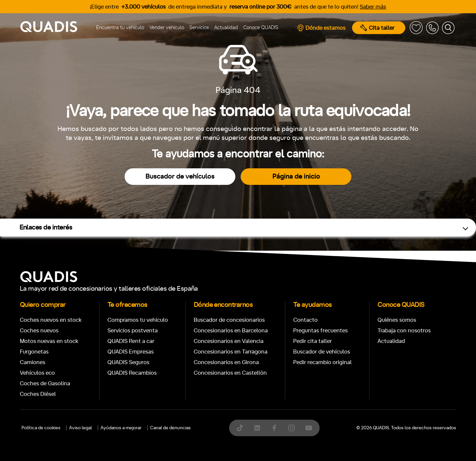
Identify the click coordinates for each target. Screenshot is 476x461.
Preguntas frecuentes (320, 331)
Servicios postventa (133, 331)
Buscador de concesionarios (229, 320)
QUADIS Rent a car (131, 341)
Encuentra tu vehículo (120, 28)
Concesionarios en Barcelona (231, 331)
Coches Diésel (38, 394)
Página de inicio (296, 177)
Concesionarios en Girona (226, 362)
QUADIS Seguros (128, 362)
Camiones (33, 362)
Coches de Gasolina (45, 383)
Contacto (305, 320)
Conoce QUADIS (261, 28)
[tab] (190, 440)
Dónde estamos (321, 28)
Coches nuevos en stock (51, 320)
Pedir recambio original (322, 362)
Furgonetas (34, 352)
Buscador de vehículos (180, 177)
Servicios (199, 28)
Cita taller (377, 28)
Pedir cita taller (313, 341)
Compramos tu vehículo (138, 320)
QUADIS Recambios (132, 373)
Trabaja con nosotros (404, 331)
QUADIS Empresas (131, 352)
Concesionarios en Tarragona (231, 352)
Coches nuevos (39, 331)
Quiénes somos (397, 320)
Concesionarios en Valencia (229, 341)
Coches (190, 440)
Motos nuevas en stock (49, 341)
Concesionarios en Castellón (230, 373)
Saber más (373, 7)
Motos (233, 440)
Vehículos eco (37, 373)
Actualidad (226, 28)
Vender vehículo (167, 28)
